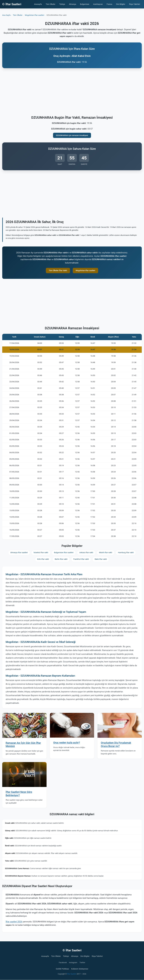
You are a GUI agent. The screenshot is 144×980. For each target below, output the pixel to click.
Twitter (82, 962)
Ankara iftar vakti (86, 552)
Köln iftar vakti (43, 559)
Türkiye (62, 4)
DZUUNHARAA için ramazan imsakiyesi (72, 135)
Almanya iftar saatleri (19, 552)
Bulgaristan (85, 4)
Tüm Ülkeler (50, 4)
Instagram (73, 962)
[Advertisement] (72, 92)
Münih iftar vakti (106, 552)
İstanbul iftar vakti (41, 552)
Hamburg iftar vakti (126, 552)
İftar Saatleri (72, 974)
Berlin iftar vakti (61, 559)
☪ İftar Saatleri (12, 4)
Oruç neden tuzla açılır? (67, 743)
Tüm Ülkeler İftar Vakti (58, 270)
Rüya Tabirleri (135, 4)
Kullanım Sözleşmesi (80, 969)
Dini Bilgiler (121, 4)
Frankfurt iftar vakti (81, 559)
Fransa (109, 4)
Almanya (73, 4)
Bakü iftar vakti (101, 559)
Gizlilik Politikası (62, 969)
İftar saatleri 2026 (14, 922)
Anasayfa (38, 4)
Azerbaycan (98, 4)
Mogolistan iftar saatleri (85, 270)
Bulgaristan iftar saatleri (64, 552)
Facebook (63, 962)
